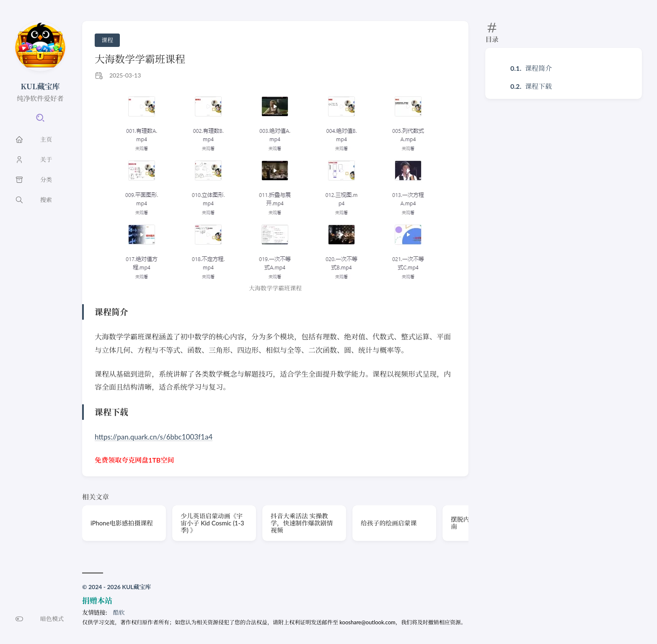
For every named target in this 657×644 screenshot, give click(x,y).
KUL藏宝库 (40, 86)
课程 (107, 40)
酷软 (119, 612)
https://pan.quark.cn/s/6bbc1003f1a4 (154, 437)
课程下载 (538, 86)
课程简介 (538, 68)
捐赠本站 (97, 600)
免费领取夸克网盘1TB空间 (134, 460)
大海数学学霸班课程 (140, 59)
